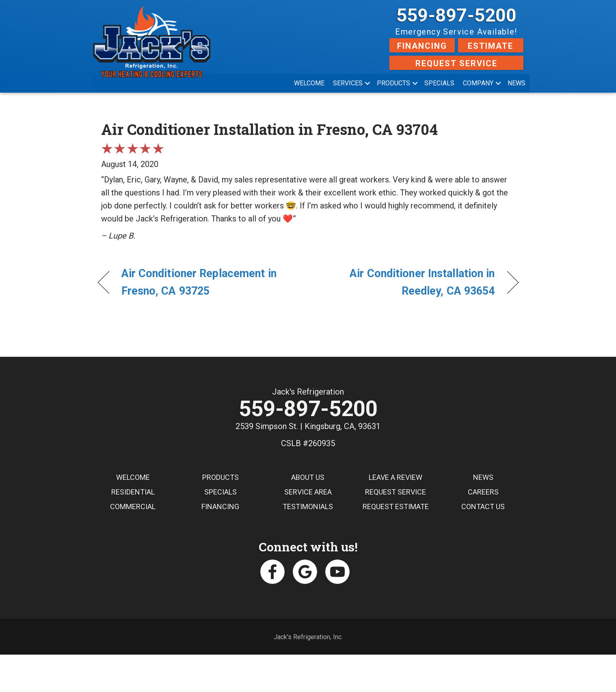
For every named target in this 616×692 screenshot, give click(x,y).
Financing (422, 46)
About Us (308, 478)
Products (393, 83)
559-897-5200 (456, 15)
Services (348, 83)
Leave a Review (396, 478)
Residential (133, 493)
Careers (483, 493)
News (517, 83)
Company (478, 83)
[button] (367, 83)
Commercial (133, 507)
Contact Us (483, 507)
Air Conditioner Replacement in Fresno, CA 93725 (199, 282)
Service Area (308, 493)
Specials (439, 83)
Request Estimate (396, 507)
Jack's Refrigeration (308, 392)
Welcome (309, 83)
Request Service (456, 63)
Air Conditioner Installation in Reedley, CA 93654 (407, 282)
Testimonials (308, 507)
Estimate (491, 46)
